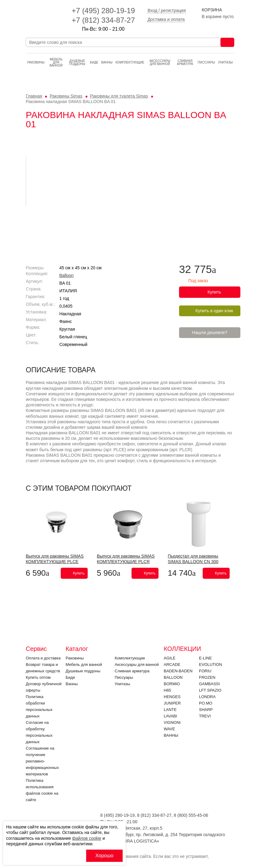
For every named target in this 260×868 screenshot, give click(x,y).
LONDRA (207, 697)
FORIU (205, 671)
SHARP (206, 710)
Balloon (66, 275)
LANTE (170, 710)
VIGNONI (172, 722)
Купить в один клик (214, 311)
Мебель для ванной (56, 62)
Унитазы (225, 62)
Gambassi (209, 684)
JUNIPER (172, 703)
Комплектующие (130, 62)
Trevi (205, 716)
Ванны (107, 62)
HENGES (172, 697)
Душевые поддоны (77, 62)
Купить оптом (38, 677)
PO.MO (206, 703)
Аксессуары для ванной (160, 62)
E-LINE (205, 658)
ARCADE (172, 664)
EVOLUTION (210, 664)
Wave (169, 729)
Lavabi (170, 716)
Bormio (172, 684)
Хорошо (104, 856)
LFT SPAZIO (210, 690)
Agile (170, 658)
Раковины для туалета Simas (119, 96)
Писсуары (206, 62)
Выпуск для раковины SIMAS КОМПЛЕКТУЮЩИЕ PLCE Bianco (55, 562)
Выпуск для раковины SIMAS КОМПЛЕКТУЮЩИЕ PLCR (126, 559)
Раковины (36, 62)
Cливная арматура (185, 62)
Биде (94, 62)
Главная (34, 96)
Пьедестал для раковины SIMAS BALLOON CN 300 (193, 559)
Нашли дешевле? (210, 332)
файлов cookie (87, 838)
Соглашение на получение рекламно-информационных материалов (42, 761)
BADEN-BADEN (178, 671)
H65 (167, 690)
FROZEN (207, 677)
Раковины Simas (66, 96)
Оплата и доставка (43, 658)
